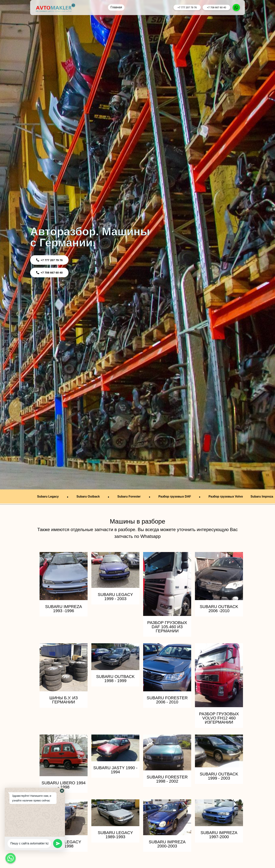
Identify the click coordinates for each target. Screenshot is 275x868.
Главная (116, 7)
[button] (62, 791)
